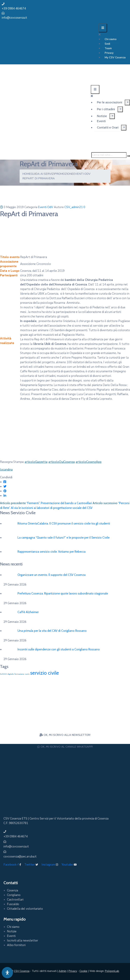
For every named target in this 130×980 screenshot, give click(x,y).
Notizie (102, 116)
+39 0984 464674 (14, 9)
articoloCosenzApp (89, 462)
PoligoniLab (112, 971)
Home (27, 174)
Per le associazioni (110, 102)
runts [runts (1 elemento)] (27, 674)
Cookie (83, 971)
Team (108, 48)
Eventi (101, 121)
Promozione (64, 174)
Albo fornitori (16, 945)
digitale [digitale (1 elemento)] (11, 674)
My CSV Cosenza (115, 57)
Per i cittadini (106, 109)
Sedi (107, 44)
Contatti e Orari (108, 127)
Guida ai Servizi (43, 174)
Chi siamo (111, 39)
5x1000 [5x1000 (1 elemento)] (3, 674)
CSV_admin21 (74, 207)
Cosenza (13, 890)
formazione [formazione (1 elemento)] (19, 674)
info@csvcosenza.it (14, 18)
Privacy (109, 53)
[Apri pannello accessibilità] (7, 973)
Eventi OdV (82, 174)
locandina (6, 470)
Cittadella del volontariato (25, 909)
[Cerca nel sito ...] (109, 155)
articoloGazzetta (36, 462)
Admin (62, 971)
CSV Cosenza (22, 971)
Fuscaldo (13, 904)
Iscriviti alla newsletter (23, 941)
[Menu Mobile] (103, 28)
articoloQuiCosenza (62, 462)
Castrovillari (15, 900)
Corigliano (14, 895)
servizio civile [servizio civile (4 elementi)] (45, 673)
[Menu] (127, 102)
